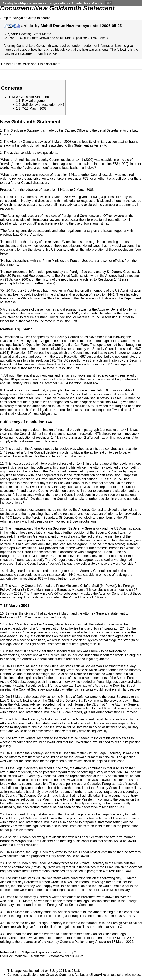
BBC (20, 38)
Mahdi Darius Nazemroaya (65, 26)
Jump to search (39, 18)
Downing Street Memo (35, 34)
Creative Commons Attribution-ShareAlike (76, 975)
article (27, 26)
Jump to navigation (14, 18)
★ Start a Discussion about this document (30, 64)
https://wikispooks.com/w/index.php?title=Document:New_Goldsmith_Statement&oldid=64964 (41, 954)
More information (94, 3)
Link (28, 38)
